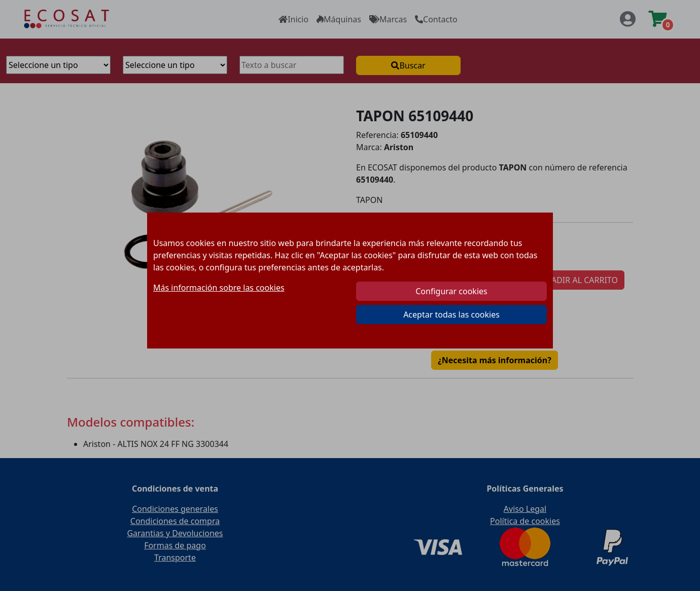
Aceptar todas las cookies (451, 315)
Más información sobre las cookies (219, 288)
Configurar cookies (451, 291)
